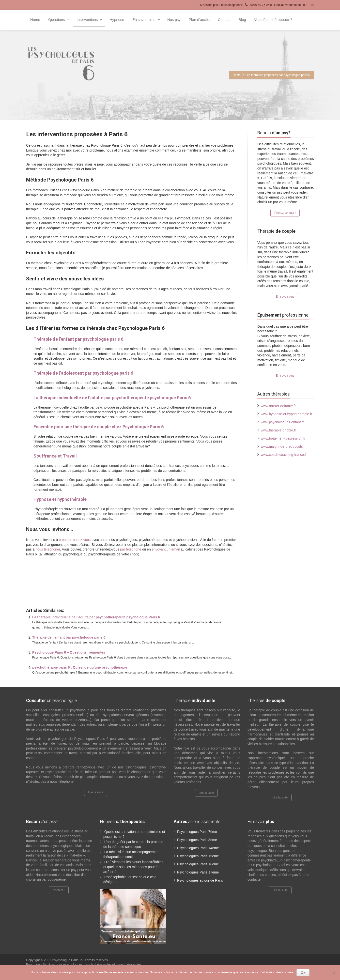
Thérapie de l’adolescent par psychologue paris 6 (83, 373)
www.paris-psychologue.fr (161, 565)
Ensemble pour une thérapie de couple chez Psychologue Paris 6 (99, 427)
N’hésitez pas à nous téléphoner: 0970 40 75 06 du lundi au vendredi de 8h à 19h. (257, 5)
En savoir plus (146, 19)
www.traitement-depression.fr (283, 438)
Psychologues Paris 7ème (197, 832)
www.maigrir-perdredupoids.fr (283, 446)
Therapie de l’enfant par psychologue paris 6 (69, 637)
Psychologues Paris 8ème (197, 840)
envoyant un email (166, 549)
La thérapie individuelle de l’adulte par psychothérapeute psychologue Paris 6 (112, 398)
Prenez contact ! (285, 213)
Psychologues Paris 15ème (198, 856)
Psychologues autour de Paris (200, 880)
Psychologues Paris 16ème (198, 864)
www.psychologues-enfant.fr (282, 422)
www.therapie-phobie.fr (278, 430)
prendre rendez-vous (75, 540)
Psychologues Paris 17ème (198, 872)
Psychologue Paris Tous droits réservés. (80, 960)
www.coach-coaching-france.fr (284, 455)
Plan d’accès (199, 20)
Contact (224, 20)
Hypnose (117, 20)
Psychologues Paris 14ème (198, 848)
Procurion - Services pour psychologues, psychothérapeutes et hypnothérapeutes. (84, 964)
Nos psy (174, 20)
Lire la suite (96, 792)
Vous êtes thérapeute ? (273, 20)
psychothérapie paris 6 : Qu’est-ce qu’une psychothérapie (80, 667)
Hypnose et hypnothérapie (60, 499)
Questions (59, 19)
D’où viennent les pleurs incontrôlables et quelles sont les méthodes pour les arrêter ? (133, 867)
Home (35, 20)
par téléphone (131, 549)
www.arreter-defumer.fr (278, 406)
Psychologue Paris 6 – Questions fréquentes (69, 652)
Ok (303, 973)
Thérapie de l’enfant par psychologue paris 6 (78, 339)
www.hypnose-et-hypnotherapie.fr (286, 414)
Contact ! (59, 890)
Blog (242, 20)
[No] (334, 973)
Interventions (90, 19)
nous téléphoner (48, 549)
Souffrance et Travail (55, 456)
